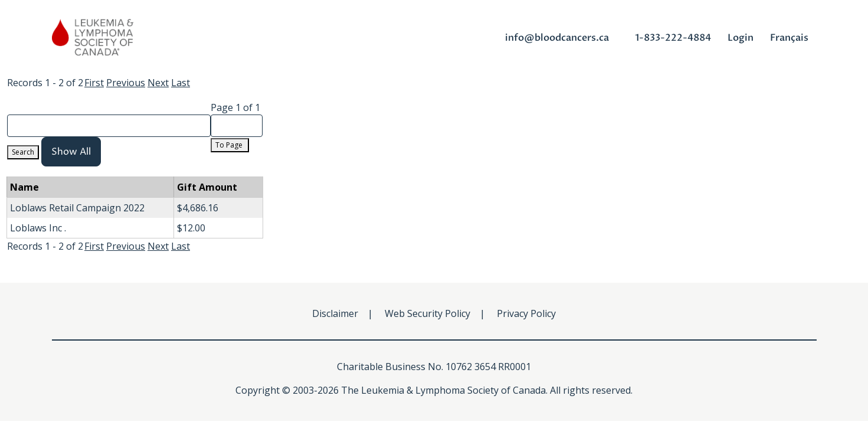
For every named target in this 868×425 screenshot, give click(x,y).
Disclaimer (335, 313)
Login (741, 38)
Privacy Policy (526, 313)
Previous (126, 83)
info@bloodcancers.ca (557, 38)
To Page (230, 145)
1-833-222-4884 (673, 38)
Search (23, 152)
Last (181, 83)
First (94, 83)
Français (789, 38)
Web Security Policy (428, 313)
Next (158, 83)
